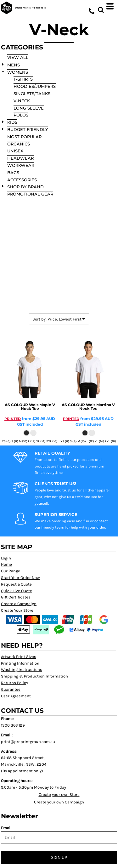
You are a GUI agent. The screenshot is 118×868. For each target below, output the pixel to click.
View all (18, 57)
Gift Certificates (16, 597)
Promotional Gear (30, 194)
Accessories (22, 180)
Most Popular (24, 137)
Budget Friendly (28, 129)
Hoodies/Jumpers (35, 86)
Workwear (21, 165)
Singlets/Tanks (32, 94)
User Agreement (16, 696)
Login (6, 558)
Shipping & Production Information (34, 676)
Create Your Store (17, 610)
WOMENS (18, 72)
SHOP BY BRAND (25, 187)
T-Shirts (23, 79)
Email (6, 828)
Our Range (11, 571)
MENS (14, 65)
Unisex (15, 151)
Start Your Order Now (20, 578)
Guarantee (11, 689)
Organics (19, 144)
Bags (13, 173)
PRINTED (13, 419)
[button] (101, 6)
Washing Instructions (22, 669)
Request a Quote (16, 584)
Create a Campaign (19, 604)
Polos (21, 115)
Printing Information (20, 663)
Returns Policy (14, 683)
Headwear (20, 158)
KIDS (12, 122)
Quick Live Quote (17, 591)
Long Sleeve (29, 108)
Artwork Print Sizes (19, 657)
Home (6, 564)
